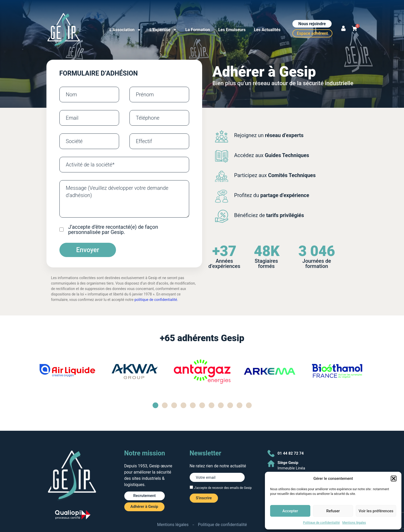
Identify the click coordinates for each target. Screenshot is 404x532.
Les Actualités (267, 30)
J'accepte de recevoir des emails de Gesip (223, 488)
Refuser (333, 511)
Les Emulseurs (232, 30)
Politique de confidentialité (321, 523)
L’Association (125, 30)
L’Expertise (163, 30)
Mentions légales (354, 523)
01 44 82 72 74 (291, 453)
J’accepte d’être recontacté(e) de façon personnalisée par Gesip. (113, 230)
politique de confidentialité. (156, 300)
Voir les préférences (376, 511)
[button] (394, 479)
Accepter (290, 511)
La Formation (198, 30)
